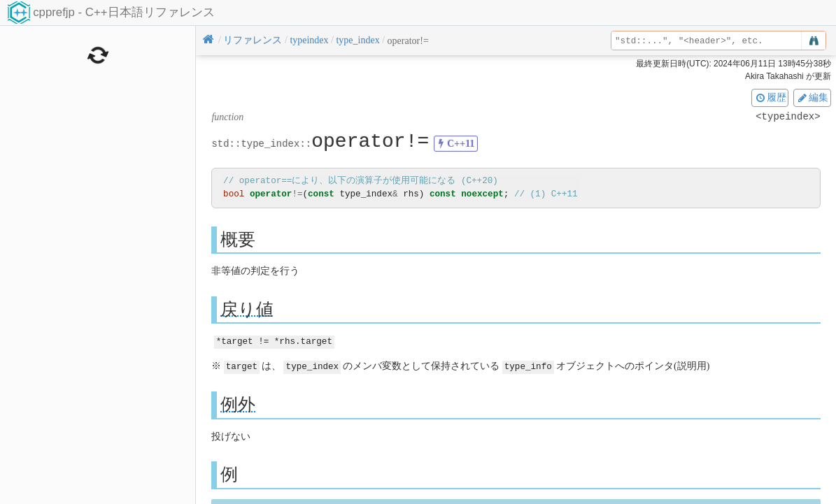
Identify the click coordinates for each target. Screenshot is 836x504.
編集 (812, 97)
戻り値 (247, 309)
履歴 (770, 97)
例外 (238, 403)
